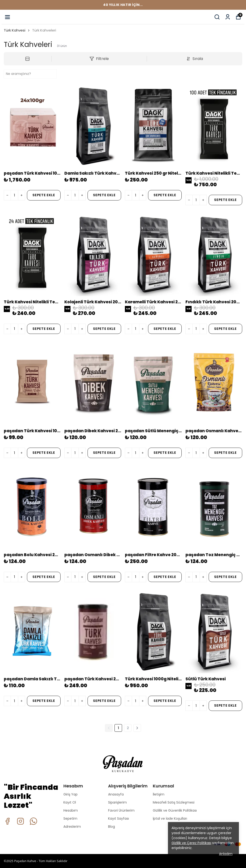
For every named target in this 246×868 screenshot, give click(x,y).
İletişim (159, 794)
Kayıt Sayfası (119, 818)
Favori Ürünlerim (121, 810)
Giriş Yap (70, 794)
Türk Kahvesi (15, 30)
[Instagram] (20, 821)
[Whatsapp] (33, 821)
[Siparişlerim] (228, 17)
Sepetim (70, 818)
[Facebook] (7, 821)
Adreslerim (72, 827)
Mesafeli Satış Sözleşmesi (174, 802)
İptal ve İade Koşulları (170, 818)
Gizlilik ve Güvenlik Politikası (175, 810)
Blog (112, 827)
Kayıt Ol (70, 802)
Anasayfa (116, 794)
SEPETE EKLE (44, 195)
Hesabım (71, 810)
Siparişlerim (117, 802)
